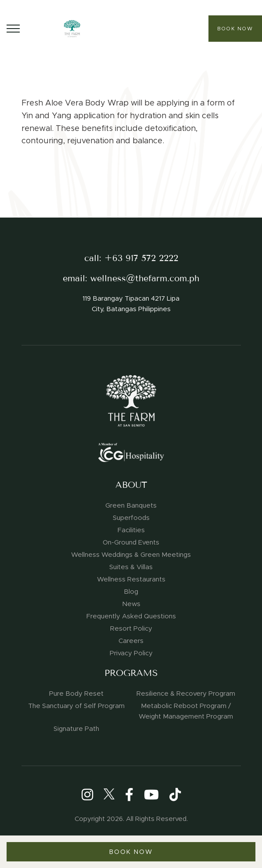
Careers (131, 641)
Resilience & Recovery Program (186, 694)
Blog (131, 592)
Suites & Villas (131, 567)
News (131, 604)
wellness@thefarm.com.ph (145, 278)
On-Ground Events (131, 542)
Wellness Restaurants (131, 579)
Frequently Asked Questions (131, 616)
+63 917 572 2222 (141, 258)
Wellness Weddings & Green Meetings (131, 555)
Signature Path (76, 729)
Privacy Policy (131, 653)
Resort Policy (131, 628)
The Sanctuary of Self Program (76, 706)
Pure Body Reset (76, 694)
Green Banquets (131, 505)
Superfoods (131, 518)
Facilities (131, 530)
